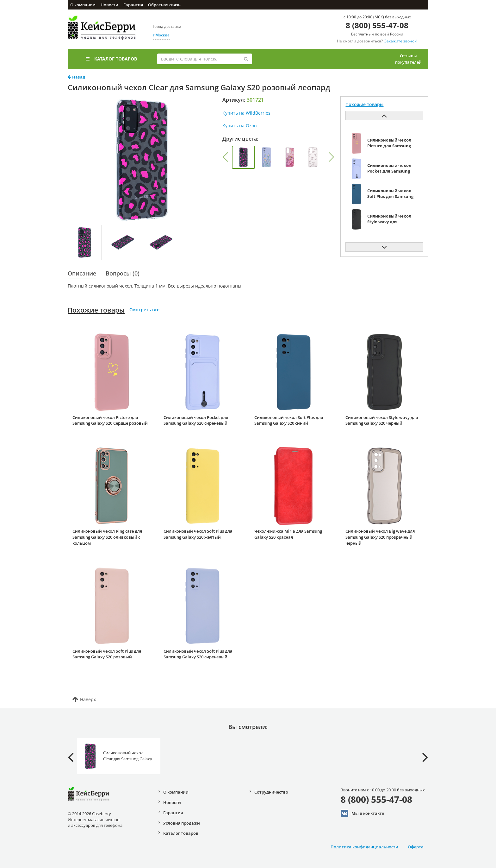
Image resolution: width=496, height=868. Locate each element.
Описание (82, 273)
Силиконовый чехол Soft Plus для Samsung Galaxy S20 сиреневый (198, 654)
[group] (243, 157)
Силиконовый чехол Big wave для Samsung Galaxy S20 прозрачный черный (380, 537)
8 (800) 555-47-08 (377, 25)
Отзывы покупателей (408, 59)
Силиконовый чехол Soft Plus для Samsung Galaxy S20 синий (289, 420)
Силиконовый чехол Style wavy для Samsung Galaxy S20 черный (382, 420)
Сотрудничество (271, 792)
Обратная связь (164, 5)
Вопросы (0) (123, 273)
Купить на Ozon (240, 126)
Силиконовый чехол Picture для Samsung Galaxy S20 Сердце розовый (110, 420)
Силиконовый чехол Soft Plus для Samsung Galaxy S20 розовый (107, 654)
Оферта (416, 847)
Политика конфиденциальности (364, 847)
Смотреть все (144, 310)
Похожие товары (96, 310)
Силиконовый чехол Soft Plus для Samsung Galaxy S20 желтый (198, 534)
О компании (83, 5)
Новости (109, 5)
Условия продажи (182, 823)
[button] (225, 157)
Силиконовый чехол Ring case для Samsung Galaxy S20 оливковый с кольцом (107, 537)
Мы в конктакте (362, 814)
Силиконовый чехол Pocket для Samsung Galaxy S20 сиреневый (196, 420)
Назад (76, 77)
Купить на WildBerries (246, 113)
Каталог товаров (111, 59)
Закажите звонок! (401, 41)
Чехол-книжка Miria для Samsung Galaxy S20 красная (288, 534)
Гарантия (133, 5)
